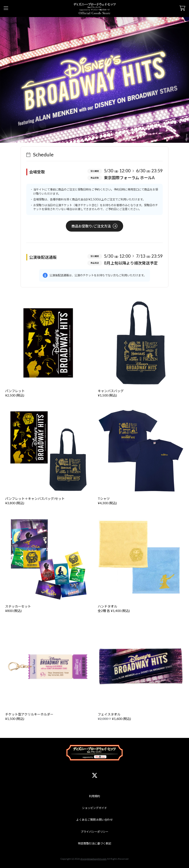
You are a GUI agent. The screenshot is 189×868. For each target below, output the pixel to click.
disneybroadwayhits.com (93, 859)
